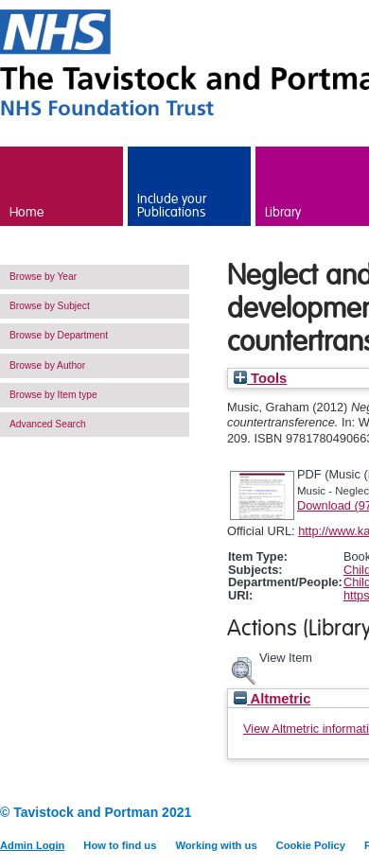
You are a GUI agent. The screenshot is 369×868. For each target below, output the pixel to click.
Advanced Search (48, 424)
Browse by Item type (53, 395)
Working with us (216, 845)
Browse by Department (59, 335)
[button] (243, 668)
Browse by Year (43, 277)
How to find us (120, 845)
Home (26, 213)
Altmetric (272, 699)
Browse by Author (47, 365)
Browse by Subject (50, 306)
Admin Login (32, 845)
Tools (260, 378)
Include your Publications (172, 206)
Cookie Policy (311, 845)
